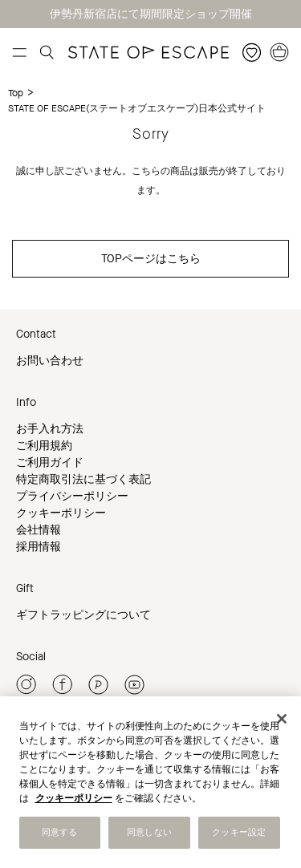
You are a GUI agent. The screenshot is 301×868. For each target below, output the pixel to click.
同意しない (149, 832)
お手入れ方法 (50, 429)
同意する (59, 832)
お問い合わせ (50, 361)
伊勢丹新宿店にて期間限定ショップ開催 (151, 14)
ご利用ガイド (50, 462)
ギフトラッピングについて (83, 615)
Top (16, 93)
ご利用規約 (44, 446)
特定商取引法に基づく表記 (83, 479)
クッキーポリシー (61, 513)
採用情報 (39, 547)
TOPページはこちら (151, 259)
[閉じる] (282, 719)
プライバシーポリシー (72, 496)
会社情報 (39, 530)
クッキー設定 (239, 832)
